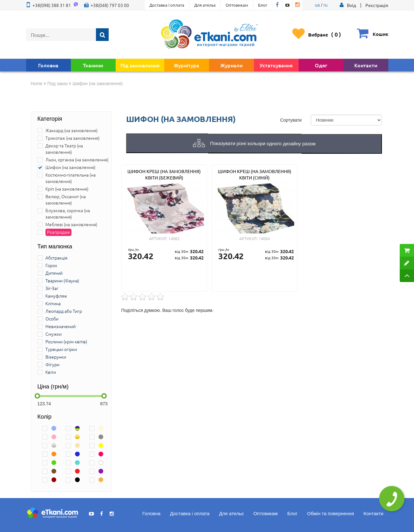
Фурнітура (187, 65)
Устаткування (276, 65)
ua (317, 5)
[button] (351, 5)
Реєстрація (377, 5)
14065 (174, 238)
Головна (48, 65)
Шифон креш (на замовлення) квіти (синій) (255, 174)
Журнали (231, 65)
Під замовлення (140, 65)
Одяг (321, 65)
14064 (264, 238)
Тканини (93, 65)
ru (325, 5)
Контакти (366, 65)
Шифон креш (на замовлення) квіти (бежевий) (164, 174)
